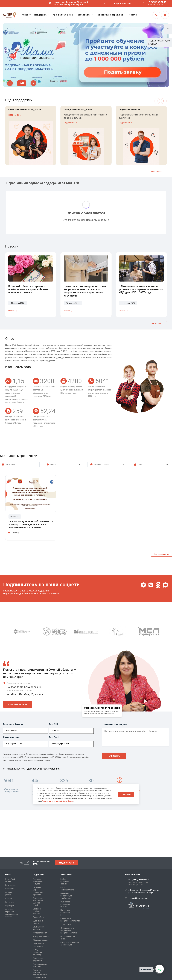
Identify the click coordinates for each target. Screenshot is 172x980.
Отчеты (8, 898)
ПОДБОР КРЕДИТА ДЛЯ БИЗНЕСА (159, 42)
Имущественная (40, 933)
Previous (10, 83)
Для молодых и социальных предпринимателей (69, 930)
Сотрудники (10, 885)
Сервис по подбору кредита (37, 911)
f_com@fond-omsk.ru (120, 3)
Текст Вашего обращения (115, 725)
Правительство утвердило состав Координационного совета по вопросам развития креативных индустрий (85, 291)
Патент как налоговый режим (65, 912)
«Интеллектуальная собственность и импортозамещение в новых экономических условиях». (31, 524)
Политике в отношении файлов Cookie (58, 801)
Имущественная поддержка (78, 109)
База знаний (85, 15)
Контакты (9, 889)
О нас (27, 15)
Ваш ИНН (53, 724)
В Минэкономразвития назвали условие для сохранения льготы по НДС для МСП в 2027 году (141, 289)
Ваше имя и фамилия (13, 724)
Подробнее (15, 115)
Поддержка (42, 15)
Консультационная (41, 936)
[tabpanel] (86, 55)
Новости (132, 15)
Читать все (156, 324)
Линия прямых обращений (110, 15)
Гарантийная (38, 917)
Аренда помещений (63, 15)
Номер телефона (11, 737)
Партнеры (9, 906)
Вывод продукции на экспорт (38, 952)
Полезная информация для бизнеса (66, 896)
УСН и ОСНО (66, 924)
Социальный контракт (130, 109)
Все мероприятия (162, 554)
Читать (13, 311)
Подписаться (67, 863)
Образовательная (41, 940)
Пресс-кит (10, 902)
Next (33, 83)
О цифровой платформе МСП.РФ (66, 904)
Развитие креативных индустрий (25, 109)
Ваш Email (54, 737)
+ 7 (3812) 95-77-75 (157, 2)
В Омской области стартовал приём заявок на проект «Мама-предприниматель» (28, 289)
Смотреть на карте (18, 704)
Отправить (114, 756)
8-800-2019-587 (155, 5)
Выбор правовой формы (65, 881)
